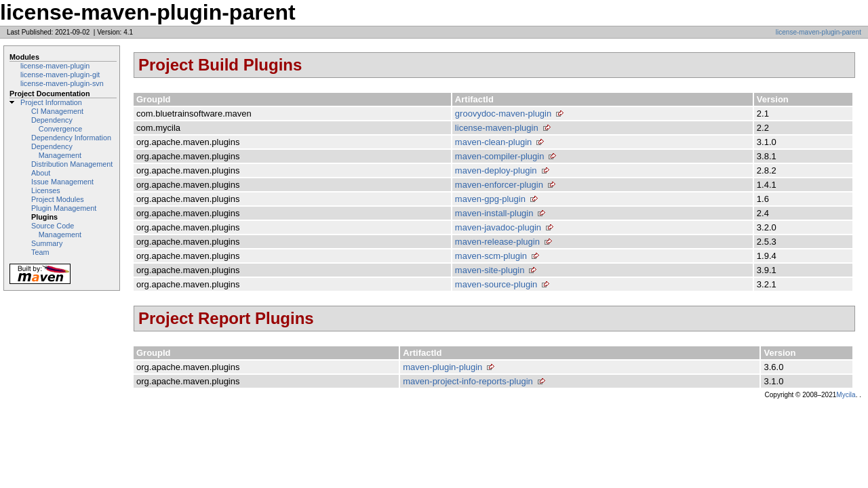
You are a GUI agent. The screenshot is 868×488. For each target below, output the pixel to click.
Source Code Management (56, 230)
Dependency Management (56, 151)
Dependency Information (71, 138)
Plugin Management (64, 208)
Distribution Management (72, 164)
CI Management (57, 111)
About (41, 173)
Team (40, 252)
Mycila (846, 395)
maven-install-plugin (494, 213)
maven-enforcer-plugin (499, 185)
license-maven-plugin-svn (62, 83)
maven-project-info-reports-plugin (468, 381)
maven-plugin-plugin (442, 367)
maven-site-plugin (490, 270)
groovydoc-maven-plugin (503, 114)
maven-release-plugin (497, 242)
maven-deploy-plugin (496, 170)
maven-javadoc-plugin (498, 227)
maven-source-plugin (496, 284)
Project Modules (58, 199)
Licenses (46, 190)
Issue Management (62, 182)
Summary (47, 243)
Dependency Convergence (57, 124)
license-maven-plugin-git (60, 75)
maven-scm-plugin (491, 256)
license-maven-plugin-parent (818, 32)
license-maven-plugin (55, 66)
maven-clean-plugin (493, 142)
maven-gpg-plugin (490, 199)
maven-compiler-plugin (500, 156)
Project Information (51, 102)
